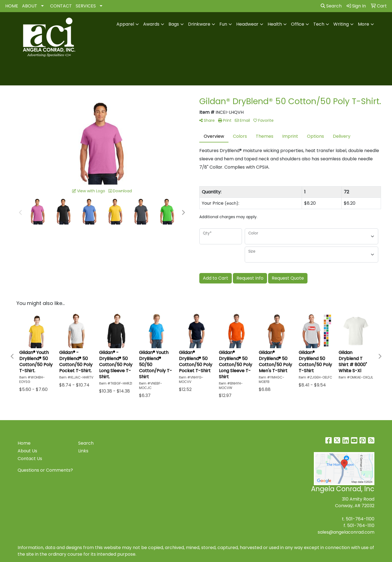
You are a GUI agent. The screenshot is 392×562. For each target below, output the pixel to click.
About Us (27, 451)
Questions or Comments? (45, 470)
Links (83, 451)
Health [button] (275, 24)
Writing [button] (341, 24)
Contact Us (30, 459)
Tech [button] (319, 24)
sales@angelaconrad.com (346, 532)
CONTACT (61, 6)
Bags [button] (174, 24)
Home (24, 443)
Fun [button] (223, 24)
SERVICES (86, 6)
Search (331, 6)
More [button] (364, 24)
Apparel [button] (125, 24)
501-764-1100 (360, 519)
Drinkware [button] (199, 24)
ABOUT (30, 6)
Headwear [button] (247, 24)
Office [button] (298, 24)
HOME (12, 6)
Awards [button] (151, 24)
